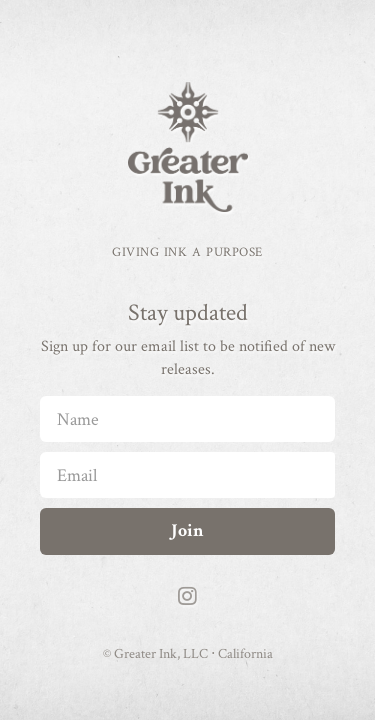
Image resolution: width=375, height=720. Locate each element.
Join (187, 530)
